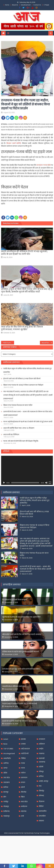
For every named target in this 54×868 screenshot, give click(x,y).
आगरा (5, 768)
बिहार (23, 797)
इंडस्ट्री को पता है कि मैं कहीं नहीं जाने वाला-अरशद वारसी (19, 721)
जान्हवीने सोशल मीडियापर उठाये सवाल (14, 686)
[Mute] (46, 483)
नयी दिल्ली (25, 754)
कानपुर (6, 792)
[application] (27, 470)
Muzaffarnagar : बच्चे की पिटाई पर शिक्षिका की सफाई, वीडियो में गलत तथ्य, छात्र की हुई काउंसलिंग (47, 343)
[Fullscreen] (50, 483)
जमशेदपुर (6, 816)
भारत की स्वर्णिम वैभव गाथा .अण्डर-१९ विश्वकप (19, 428)
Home (7, 5)
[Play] (4, 483)
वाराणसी (42, 758)
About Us (15, 5)
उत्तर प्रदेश (7, 778)
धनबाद (23, 744)
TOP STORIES (8, 749)
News (5, 744)
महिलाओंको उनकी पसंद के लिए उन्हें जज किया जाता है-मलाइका (22, 634)
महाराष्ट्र (24, 811)
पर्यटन (23, 773)
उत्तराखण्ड (7, 782)
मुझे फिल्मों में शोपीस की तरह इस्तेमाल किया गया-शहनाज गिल (21, 617)
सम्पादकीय (43, 811)
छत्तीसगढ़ (6, 811)
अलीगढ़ (6, 763)
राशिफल (42, 744)
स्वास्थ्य (41, 821)
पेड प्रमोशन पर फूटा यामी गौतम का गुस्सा (15, 600)
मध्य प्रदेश (24, 802)
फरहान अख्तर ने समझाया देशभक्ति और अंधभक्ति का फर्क (20, 704)
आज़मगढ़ (42, 762)
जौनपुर (41, 772)
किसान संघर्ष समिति (14, 143)
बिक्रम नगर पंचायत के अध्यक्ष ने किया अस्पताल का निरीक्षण (23, 385)
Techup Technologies (42, 833)
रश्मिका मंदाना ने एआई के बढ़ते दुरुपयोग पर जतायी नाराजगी (21, 652)
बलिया (41, 776)
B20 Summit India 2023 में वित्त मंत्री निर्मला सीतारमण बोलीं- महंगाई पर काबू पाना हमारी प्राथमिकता (9, 343)
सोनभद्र (41, 796)
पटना (23, 768)
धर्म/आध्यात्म (25, 749)
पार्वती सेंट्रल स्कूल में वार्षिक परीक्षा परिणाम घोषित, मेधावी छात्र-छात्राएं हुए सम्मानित (27, 370)
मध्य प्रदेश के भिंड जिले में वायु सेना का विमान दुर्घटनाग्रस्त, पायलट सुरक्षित (22, 328)
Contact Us (37, 5)
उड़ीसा (5, 773)
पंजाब (23, 763)
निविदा (23, 758)
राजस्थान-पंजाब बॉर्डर (44, 165)
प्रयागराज (24, 778)
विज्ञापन (42, 801)
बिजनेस (24, 792)
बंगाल (23, 782)
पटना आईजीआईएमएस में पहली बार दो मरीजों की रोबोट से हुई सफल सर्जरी (28, 422)
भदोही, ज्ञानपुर (44, 781)
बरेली (23, 787)
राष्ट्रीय (41, 749)
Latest (6, 739)
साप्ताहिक (42, 816)
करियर (6, 787)
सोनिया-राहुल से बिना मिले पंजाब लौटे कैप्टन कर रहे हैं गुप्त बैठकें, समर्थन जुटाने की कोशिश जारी (27, 290)
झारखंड (23, 739)
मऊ (40, 786)
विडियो (41, 806)
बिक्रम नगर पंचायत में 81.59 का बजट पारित (18, 405)
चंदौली (41, 767)
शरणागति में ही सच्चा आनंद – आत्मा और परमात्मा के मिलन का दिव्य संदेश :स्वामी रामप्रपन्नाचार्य (28, 413)
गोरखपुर (6, 806)
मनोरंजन (24, 806)
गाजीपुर (6, 802)
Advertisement (26, 5)
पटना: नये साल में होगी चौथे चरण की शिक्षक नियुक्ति (21, 441)
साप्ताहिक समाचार (12, 584)
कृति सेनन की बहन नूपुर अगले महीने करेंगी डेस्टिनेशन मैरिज (21, 669)
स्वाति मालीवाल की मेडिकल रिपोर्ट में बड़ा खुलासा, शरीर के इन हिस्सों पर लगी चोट (24, 253)
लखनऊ (42, 754)
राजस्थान (42, 739)
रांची (22, 816)
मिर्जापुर (42, 791)
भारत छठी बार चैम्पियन (11, 435)
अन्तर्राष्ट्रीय (7, 758)
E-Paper (46, 5)
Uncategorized (9, 754)
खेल (5, 797)
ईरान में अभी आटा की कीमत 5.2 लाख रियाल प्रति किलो (22, 379)
